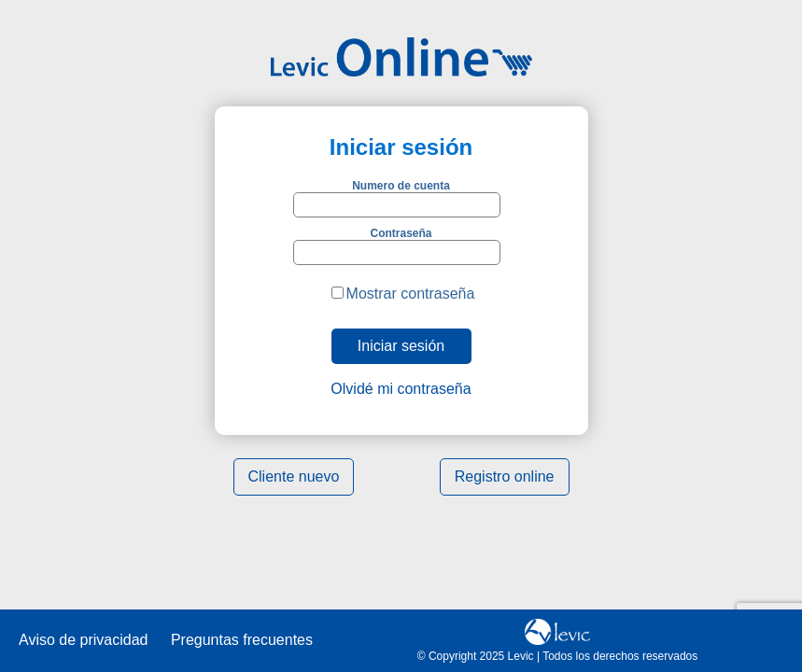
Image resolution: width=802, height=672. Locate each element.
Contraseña (401, 233)
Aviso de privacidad (83, 640)
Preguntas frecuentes (242, 640)
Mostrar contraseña (411, 294)
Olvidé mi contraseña (401, 389)
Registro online (505, 476)
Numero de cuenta (401, 186)
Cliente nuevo (294, 476)
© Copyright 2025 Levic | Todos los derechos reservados (558, 656)
